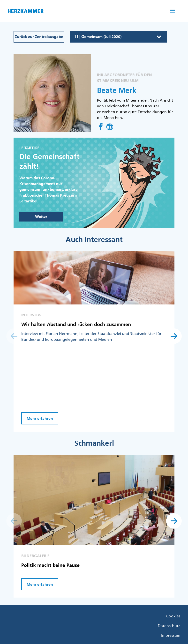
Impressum (171, 635)
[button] (174, 336)
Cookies (173, 616)
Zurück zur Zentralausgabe (39, 37)
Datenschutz (169, 626)
